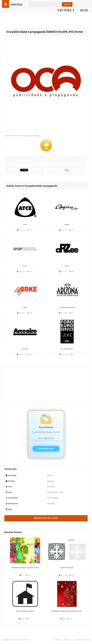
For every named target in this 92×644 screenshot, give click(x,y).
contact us (67, 640)
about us (58, 640)
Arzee (67, 266)
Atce (25, 225)
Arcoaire (25, 349)
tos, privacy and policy (82, 640)
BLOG (84, 10)
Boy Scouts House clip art (25, 611)
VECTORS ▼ (66, 10)
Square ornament (67, 568)
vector (16, 4)
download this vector (46, 518)
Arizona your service (67, 307)
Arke (25, 307)
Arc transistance (67, 349)
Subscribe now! (46, 449)
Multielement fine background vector (25, 568)
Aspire (67, 225)
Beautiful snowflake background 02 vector (67, 611)
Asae (25, 266)
